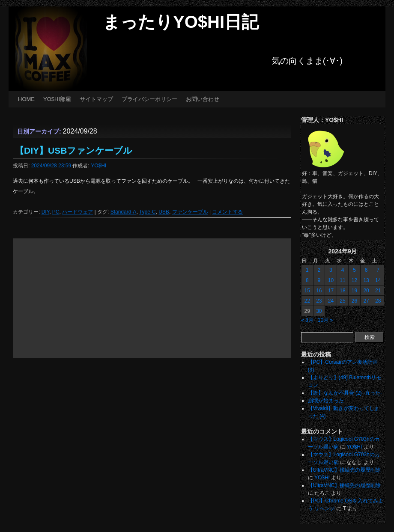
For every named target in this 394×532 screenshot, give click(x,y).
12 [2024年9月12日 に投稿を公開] (354, 280)
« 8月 (307, 320)
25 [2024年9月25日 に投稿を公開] (342, 301)
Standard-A (124, 212)
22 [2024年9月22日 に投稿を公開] (307, 301)
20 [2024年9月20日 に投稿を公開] (366, 291)
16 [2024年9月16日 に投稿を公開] (319, 291)
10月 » (325, 320)
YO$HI (98, 166)
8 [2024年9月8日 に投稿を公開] (307, 280)
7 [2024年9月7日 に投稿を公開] (378, 270)
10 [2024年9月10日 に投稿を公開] (331, 280)
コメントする (227, 212)
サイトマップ (96, 99)
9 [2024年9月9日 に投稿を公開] (319, 280)
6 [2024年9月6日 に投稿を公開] (366, 270)
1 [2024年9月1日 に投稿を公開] (307, 270)
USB (164, 212)
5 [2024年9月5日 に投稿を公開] (354, 270)
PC (56, 212)
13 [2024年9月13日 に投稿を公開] (366, 280)
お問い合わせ (203, 99)
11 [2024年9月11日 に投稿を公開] (342, 280)
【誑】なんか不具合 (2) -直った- (345, 393)
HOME (26, 99)
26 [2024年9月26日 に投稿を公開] (354, 301)
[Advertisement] (152, 298)
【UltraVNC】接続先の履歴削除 (345, 470)
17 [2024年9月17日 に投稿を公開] (331, 291)
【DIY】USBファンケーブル (74, 150)
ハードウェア (78, 212)
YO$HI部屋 (57, 99)
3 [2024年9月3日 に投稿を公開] (331, 270)
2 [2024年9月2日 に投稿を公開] (319, 270)
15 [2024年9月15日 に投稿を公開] (307, 291)
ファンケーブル (190, 212)
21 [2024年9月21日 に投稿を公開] (378, 291)
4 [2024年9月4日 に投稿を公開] (343, 270)
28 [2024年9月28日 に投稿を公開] (378, 301)
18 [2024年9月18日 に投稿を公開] (342, 291)
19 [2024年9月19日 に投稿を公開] (354, 291)
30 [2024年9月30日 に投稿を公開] (319, 311)
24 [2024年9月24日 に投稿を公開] (331, 301)
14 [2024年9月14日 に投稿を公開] (378, 280)
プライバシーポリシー (149, 99)
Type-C (148, 212)
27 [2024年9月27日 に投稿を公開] (366, 301)
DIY (45, 212)
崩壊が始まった (326, 401)
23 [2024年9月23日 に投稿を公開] (319, 301)
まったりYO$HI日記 (181, 22)
